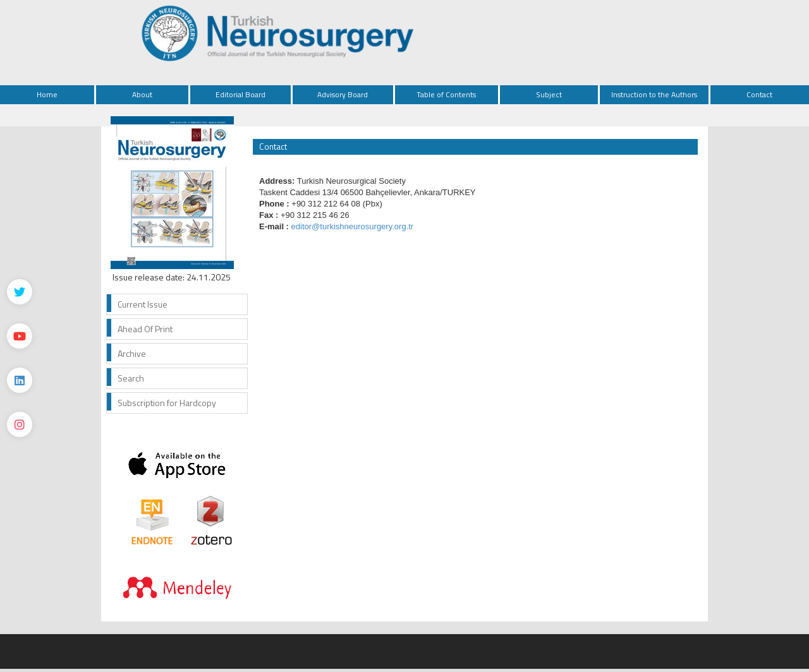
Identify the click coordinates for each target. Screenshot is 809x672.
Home (47, 94)
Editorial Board (240, 94)
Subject (549, 94)
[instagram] (20, 424)
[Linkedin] (20, 380)
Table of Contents (446, 94)
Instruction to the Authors (654, 94)
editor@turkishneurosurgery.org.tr (353, 226)
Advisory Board (343, 94)
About (142, 94)
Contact (759, 94)
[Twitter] (20, 292)
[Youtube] (20, 336)
